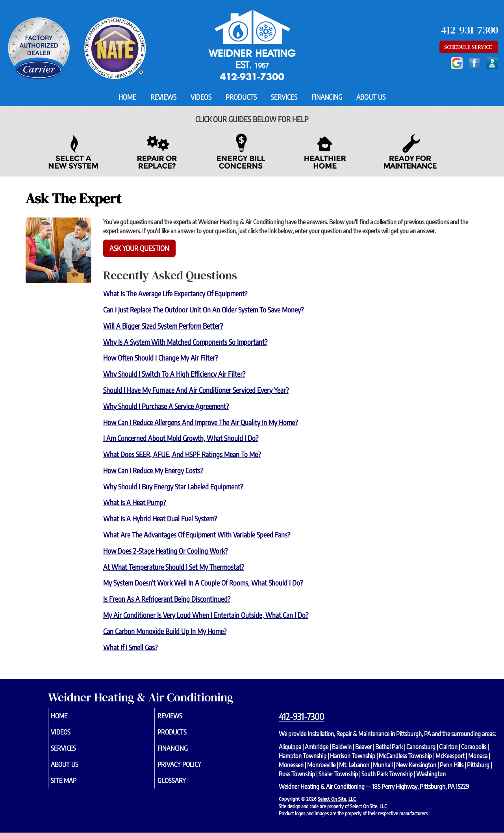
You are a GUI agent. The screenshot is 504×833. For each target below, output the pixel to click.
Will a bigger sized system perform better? (163, 326)
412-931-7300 (301, 716)
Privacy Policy (191, 768)
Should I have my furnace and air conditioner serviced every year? (196, 390)
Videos (201, 97)
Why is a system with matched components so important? (185, 342)
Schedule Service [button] (469, 47)
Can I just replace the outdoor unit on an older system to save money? (203, 310)
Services (284, 97)
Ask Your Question (139, 248)
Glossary (183, 786)
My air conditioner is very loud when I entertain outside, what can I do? (206, 615)
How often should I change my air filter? (160, 358)
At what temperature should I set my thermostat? (174, 567)
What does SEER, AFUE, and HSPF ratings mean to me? (182, 454)
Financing (327, 97)
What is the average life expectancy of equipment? (175, 293)
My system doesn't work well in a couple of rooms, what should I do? (203, 583)
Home (127, 97)
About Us (371, 97)
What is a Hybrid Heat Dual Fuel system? (160, 518)
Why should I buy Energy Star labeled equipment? (173, 486)
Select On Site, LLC (337, 799)
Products (241, 97)
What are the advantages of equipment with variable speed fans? (197, 535)
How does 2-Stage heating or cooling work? (165, 551)
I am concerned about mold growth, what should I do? (181, 438)
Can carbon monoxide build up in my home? (165, 631)
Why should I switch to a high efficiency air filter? (174, 374)
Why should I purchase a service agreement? (166, 406)
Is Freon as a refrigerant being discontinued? (167, 599)
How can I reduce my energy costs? (153, 470)
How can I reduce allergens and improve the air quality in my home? (200, 422)
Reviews (163, 97)
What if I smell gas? (130, 647)
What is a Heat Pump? (134, 502)
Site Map (75, 786)
